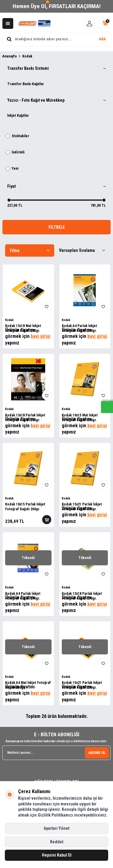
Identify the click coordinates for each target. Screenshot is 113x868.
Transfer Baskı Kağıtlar (26, 84)
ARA (102, 39)
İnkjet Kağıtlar (18, 116)
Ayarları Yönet (56, 828)
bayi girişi (41, 336)
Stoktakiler (17, 136)
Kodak (9, 320)
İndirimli (15, 152)
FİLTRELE (57, 227)
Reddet (57, 842)
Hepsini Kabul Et (57, 855)
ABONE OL (97, 753)
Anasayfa (9, 56)
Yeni (12, 168)
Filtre (30, 251)
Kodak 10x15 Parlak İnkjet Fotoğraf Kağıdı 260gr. (25, 507)
